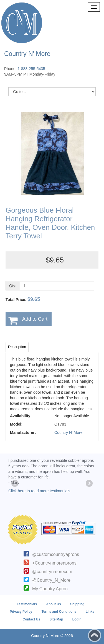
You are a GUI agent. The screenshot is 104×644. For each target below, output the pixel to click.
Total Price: (23, 299)
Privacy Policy (21, 612)
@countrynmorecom (52, 572)
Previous (15, 484)
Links (90, 612)
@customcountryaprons (56, 554)
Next (89, 484)
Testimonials (27, 604)
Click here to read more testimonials (39, 491)
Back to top (95, 635)
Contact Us (31, 619)
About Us (53, 604)
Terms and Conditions (59, 612)
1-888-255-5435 (31, 69)
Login (77, 619)
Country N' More (68, 432)
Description (17, 347)
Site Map (56, 619)
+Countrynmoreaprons (54, 563)
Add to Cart (35, 319)
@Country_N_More (51, 580)
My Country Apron (50, 589)
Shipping (77, 604)
